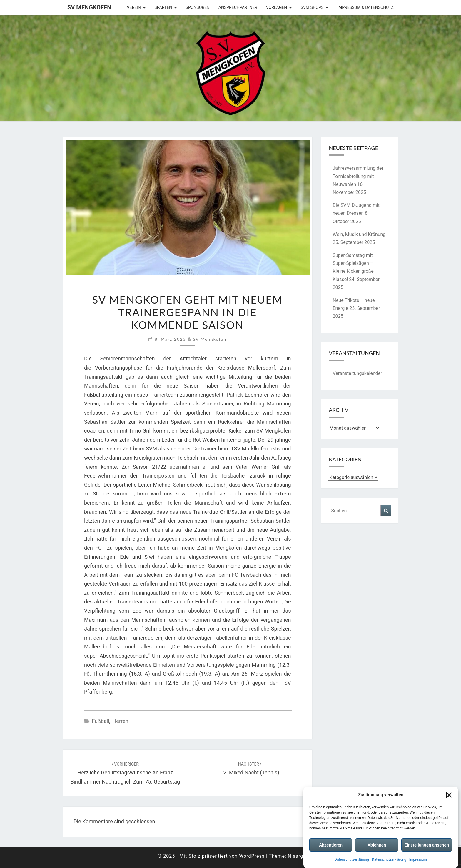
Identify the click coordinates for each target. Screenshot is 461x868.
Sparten (163, 7)
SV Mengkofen (89, 7)
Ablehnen (377, 845)
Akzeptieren (331, 845)
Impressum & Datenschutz (365, 7)
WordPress (252, 856)
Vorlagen (277, 7)
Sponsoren (198, 7)
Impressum (418, 860)
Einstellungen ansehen (427, 845)
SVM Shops (312, 7)
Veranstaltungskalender (358, 373)
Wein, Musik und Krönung (359, 234)
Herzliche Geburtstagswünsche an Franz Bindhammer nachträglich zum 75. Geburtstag (125, 773)
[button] (449, 795)
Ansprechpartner (238, 7)
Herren (121, 721)
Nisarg (296, 856)
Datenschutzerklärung (352, 860)
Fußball (100, 721)
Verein (134, 7)
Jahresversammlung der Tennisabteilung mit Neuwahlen (358, 176)
